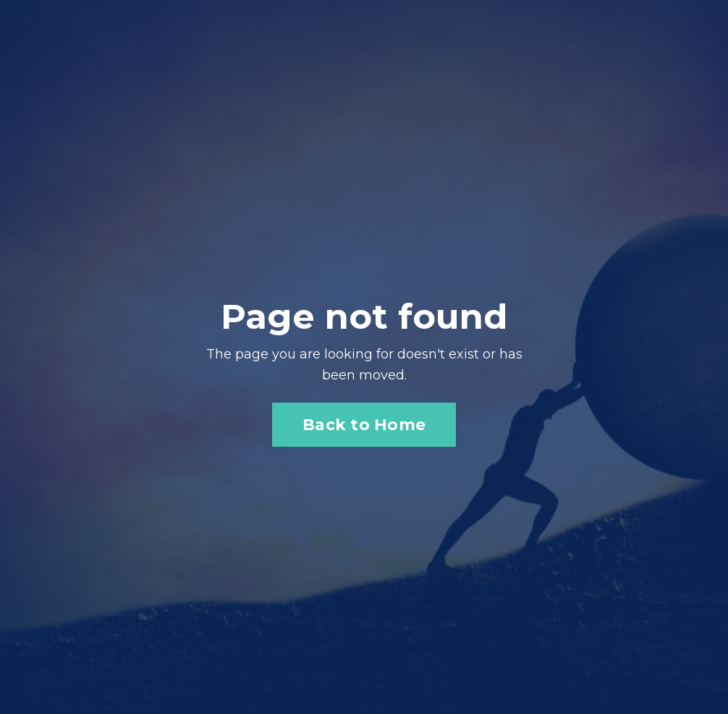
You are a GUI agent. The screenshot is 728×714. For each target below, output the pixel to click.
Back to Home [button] (364, 424)
